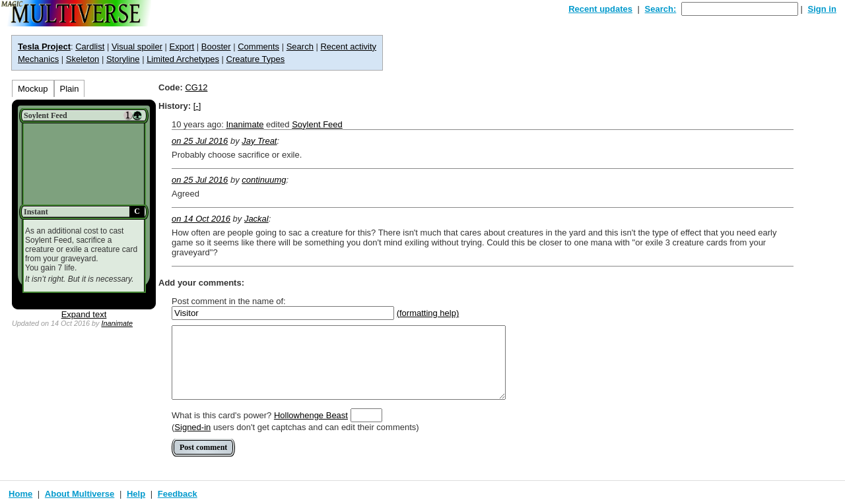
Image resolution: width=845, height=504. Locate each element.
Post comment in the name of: (229, 301)
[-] (197, 106)
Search (300, 47)
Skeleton (83, 59)
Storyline (123, 59)
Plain (70, 89)
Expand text (84, 314)
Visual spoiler (137, 47)
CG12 (196, 87)
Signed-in (192, 427)
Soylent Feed (317, 124)
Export (182, 47)
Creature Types (256, 59)
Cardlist (90, 47)
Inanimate (117, 323)
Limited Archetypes (183, 59)
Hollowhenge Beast (311, 415)
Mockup (33, 89)
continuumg (264, 180)
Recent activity (348, 47)
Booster (216, 47)
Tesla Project (44, 47)
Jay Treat (259, 141)
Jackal (256, 219)
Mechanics (38, 59)
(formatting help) (428, 313)
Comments (258, 47)
